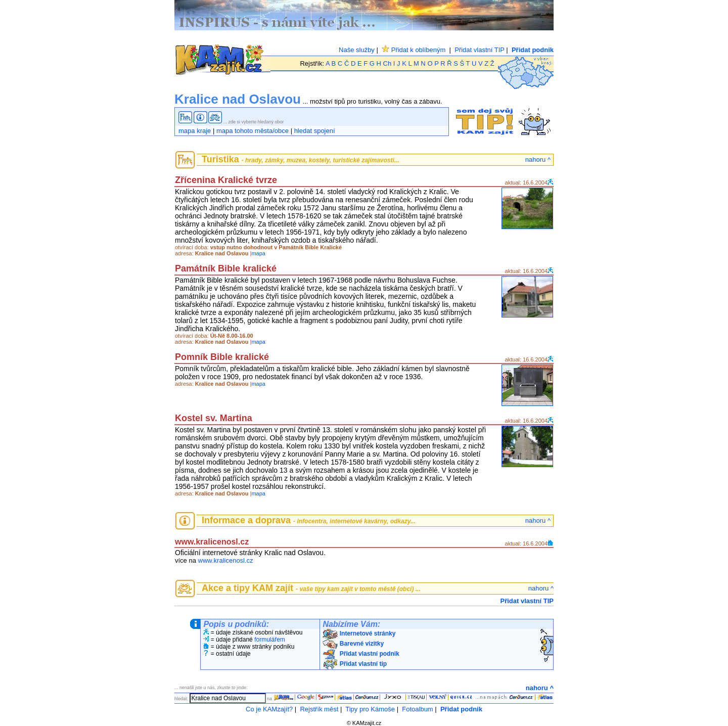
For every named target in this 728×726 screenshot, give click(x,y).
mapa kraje (195, 131)
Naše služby (357, 50)
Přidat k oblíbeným (414, 50)
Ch (388, 63)
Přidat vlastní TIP (480, 50)
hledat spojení (315, 131)
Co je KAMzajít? (269, 709)
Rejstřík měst (319, 709)
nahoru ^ (538, 160)
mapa (258, 253)
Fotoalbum (417, 709)
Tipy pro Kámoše (370, 709)
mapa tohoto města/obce (253, 131)
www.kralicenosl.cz (226, 560)
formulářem (270, 640)
